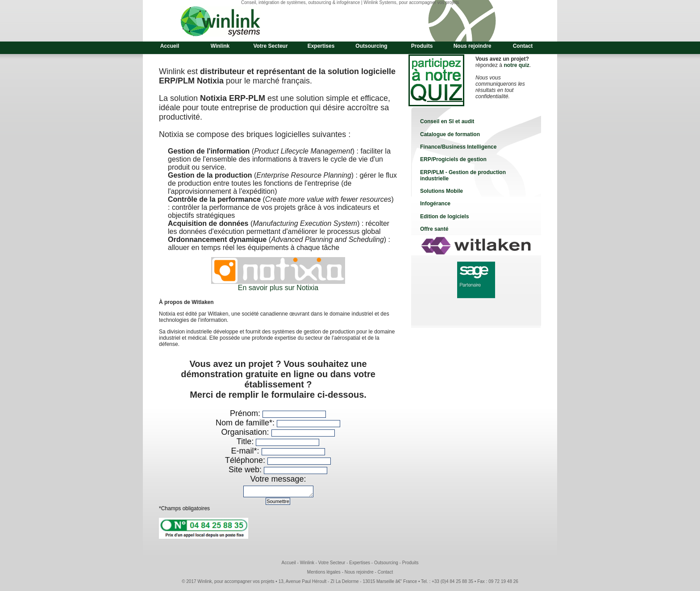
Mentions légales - (326, 575)
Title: (246, 441)
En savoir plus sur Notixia (278, 288)
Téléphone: (246, 460)
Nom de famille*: (246, 423)
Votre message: (278, 479)
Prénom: (246, 413)
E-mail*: (246, 451)
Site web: (246, 470)
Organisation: (246, 432)
